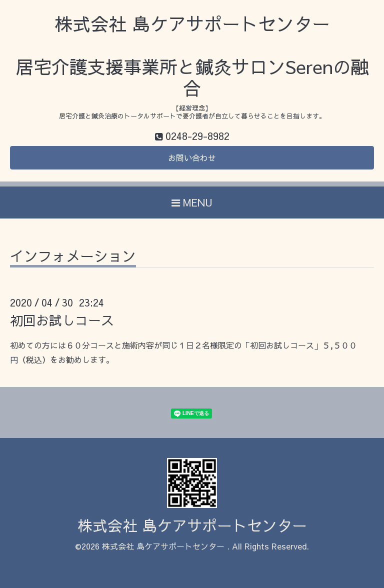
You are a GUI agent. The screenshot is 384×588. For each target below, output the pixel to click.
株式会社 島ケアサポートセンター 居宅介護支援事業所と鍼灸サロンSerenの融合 (192, 56)
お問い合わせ (192, 157)
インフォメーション (73, 257)
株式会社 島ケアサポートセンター (192, 525)
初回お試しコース (62, 320)
